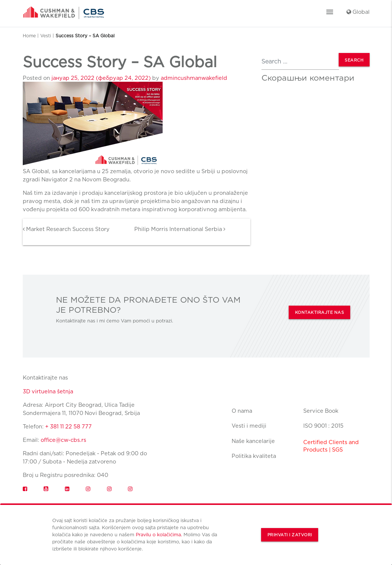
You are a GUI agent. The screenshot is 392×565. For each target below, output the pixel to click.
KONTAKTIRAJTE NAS (320, 313)
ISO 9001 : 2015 (323, 426)
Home (29, 36)
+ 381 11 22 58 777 (68, 426)
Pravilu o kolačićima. (159, 535)
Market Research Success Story (66, 229)
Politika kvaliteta (254, 456)
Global (358, 12)
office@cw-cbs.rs (63, 440)
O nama (242, 411)
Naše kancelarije (253, 441)
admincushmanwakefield (194, 78)
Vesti (46, 36)
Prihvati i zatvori (290, 535)
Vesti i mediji (249, 426)
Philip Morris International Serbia (180, 229)
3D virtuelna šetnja (48, 391)
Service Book (321, 411)
